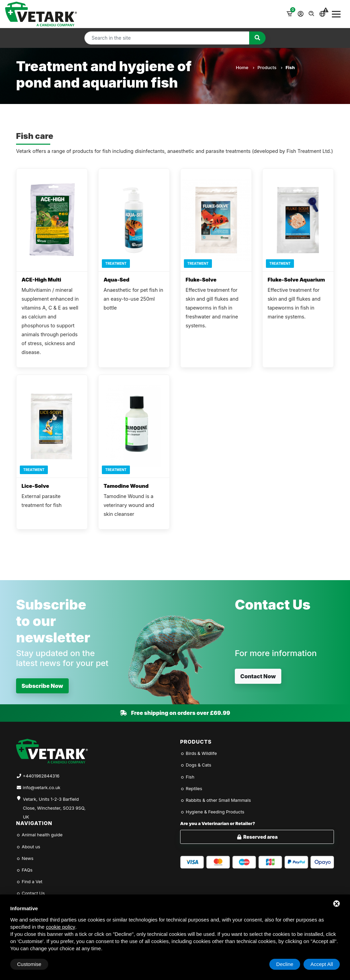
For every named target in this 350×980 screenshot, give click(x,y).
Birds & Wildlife (198, 753)
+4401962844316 (41, 776)
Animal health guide (39, 835)
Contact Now (258, 676)
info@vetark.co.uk (42, 788)
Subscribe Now (42, 686)
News (25, 858)
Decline (285, 964)
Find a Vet (29, 882)
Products (270, 67)
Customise (29, 964)
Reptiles (191, 789)
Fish (187, 777)
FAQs (24, 870)
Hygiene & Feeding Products (212, 812)
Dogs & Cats (196, 765)
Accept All (322, 964)
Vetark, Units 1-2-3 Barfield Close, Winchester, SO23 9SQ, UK (54, 804)
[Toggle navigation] (336, 14)
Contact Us (30, 893)
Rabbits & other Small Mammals (216, 800)
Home (245, 67)
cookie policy (60, 927)
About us (28, 847)
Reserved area (257, 837)
